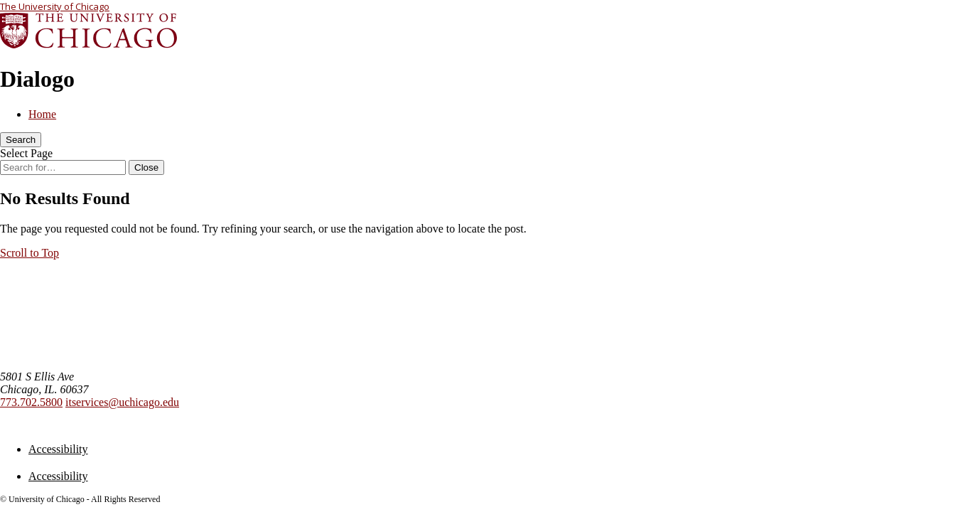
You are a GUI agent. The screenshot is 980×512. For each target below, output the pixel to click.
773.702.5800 (31, 402)
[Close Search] (146, 167)
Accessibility (58, 449)
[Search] (21, 140)
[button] (29, 253)
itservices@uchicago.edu (122, 402)
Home (42, 114)
